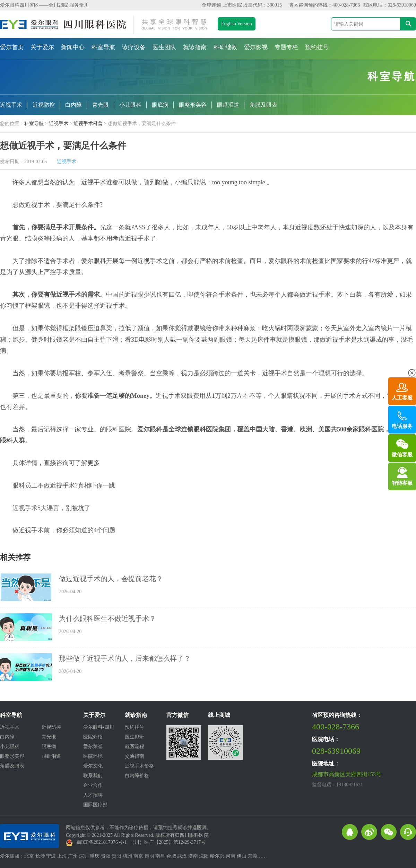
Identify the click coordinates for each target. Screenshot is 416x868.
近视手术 (11, 105)
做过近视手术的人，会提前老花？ (111, 579)
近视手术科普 (88, 124)
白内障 (73, 105)
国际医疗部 (95, 805)
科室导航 (103, 47)
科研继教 (225, 47)
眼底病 (160, 105)
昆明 (149, 856)
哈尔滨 (217, 856)
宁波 (51, 856)
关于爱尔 (42, 47)
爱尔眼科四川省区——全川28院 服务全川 (44, 5)
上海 (62, 856)
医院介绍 (93, 737)
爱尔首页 (12, 47)
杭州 (128, 856)
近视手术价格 (139, 766)
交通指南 (135, 756)
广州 (73, 856)
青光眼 (101, 105)
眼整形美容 (193, 105)
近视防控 (44, 105)
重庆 (95, 856)
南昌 (160, 856)
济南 (193, 856)
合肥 (171, 856)
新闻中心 (73, 47)
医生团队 (164, 47)
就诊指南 (195, 47)
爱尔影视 (256, 47)
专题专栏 (286, 47)
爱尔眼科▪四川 (99, 727)
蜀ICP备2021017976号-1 (101, 842)
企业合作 (93, 785)
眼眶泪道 (228, 105)
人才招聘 (93, 795)
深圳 (84, 856)
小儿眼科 (130, 105)
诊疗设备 (134, 47)
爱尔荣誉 (93, 747)
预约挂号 (317, 47)
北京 (29, 856)
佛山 (242, 856)
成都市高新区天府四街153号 (347, 774)
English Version (237, 24)
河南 (231, 856)
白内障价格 (137, 776)
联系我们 (93, 776)
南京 (138, 856)
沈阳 (204, 856)
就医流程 (135, 747)
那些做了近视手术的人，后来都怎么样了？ (125, 658)
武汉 (182, 856)
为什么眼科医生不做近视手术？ (107, 619)
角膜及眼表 (263, 105)
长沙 (40, 856)
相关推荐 (15, 558)
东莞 (252, 856)
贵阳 (106, 856)
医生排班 (135, 737)
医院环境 (93, 756)
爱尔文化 (93, 766)
